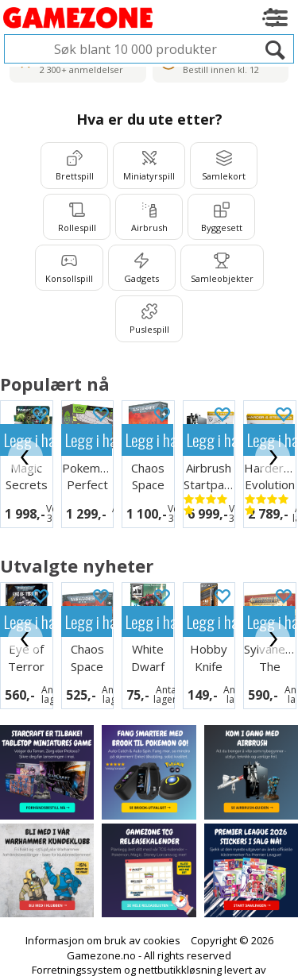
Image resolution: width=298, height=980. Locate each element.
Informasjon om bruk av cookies (103, 920)
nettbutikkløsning (180, 949)
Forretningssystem (77, 949)
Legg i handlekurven (89, 440)
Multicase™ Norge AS (149, 964)
